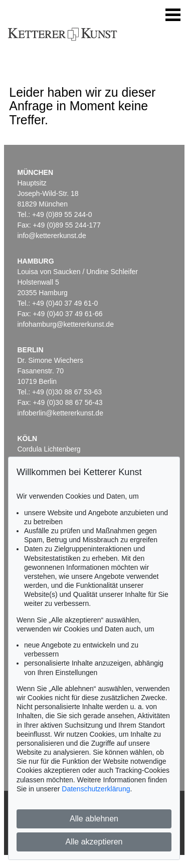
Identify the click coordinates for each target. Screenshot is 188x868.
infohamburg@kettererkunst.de (66, 324)
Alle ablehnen (94, 819)
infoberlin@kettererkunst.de (60, 413)
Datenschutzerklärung (96, 789)
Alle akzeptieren (94, 842)
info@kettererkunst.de (52, 236)
